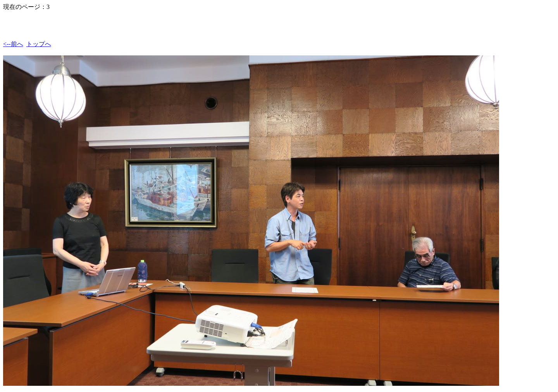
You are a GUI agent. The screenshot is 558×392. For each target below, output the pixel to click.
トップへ (39, 44)
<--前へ (13, 44)
